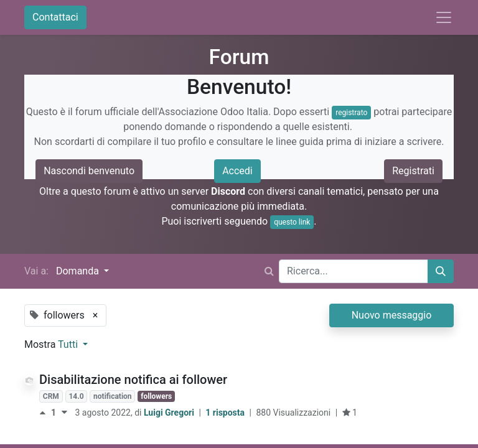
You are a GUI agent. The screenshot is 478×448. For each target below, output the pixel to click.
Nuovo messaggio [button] (392, 315)
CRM (51, 396)
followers (156, 396)
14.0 (76, 396)
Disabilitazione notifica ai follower (133, 380)
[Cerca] (441, 271)
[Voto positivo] (45, 413)
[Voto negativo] (64, 413)
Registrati (413, 171)
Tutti (69, 344)
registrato (351, 113)
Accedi (237, 171)
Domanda (79, 271)
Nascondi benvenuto (89, 171)
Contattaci (55, 17)
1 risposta (226, 413)
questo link (292, 222)
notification (112, 396)
